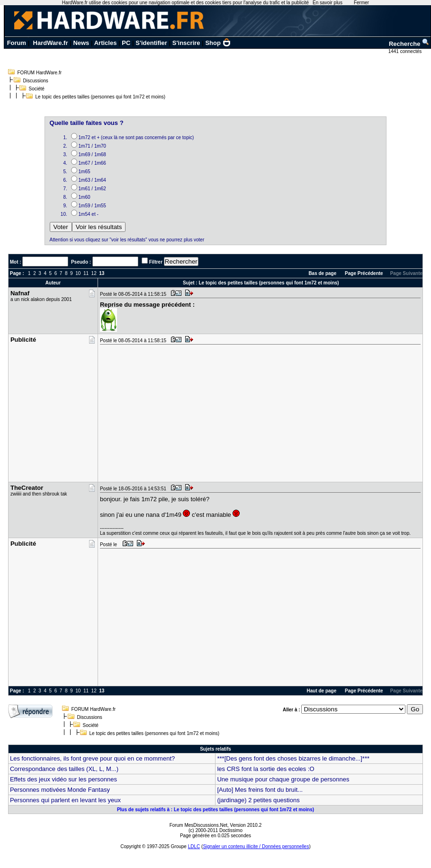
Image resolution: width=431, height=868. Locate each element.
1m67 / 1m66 (92, 163)
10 (78, 273)
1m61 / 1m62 (92, 189)
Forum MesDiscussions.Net (198, 825)
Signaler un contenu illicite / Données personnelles (256, 846)
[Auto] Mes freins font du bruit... (260, 790)
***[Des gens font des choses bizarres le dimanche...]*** (293, 758)
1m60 (85, 197)
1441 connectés (406, 51)
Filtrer (156, 262)
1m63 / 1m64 (92, 180)
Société (37, 89)
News (81, 43)
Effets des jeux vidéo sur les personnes (63, 779)
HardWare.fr (51, 43)
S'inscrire (186, 43)
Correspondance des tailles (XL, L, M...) (64, 769)
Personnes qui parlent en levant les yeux (65, 800)
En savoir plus (328, 3)
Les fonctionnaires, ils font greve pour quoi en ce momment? (92, 758)
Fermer (361, 3)
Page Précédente (364, 273)
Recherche (409, 44)
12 (94, 273)
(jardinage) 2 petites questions (258, 800)
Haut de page (322, 691)
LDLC (194, 846)
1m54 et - (89, 214)
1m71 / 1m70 (92, 146)
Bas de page (322, 273)
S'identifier (151, 43)
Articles (106, 43)
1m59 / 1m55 (92, 206)
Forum (17, 43)
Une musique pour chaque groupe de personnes (283, 779)
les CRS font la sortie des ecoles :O (265, 769)
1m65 (85, 172)
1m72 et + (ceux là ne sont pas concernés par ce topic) (136, 137)
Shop (218, 43)
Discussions (36, 81)
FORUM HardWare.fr (40, 73)
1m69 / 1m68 (92, 155)
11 (86, 273)
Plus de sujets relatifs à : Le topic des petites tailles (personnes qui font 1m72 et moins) (215, 810)
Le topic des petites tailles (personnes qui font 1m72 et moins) (101, 97)
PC (126, 43)
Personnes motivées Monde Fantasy (60, 790)
